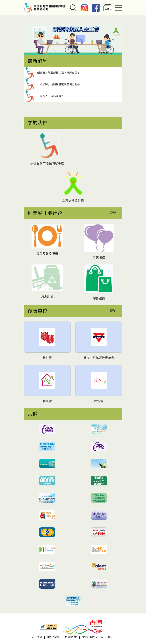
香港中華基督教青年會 (99, 358)
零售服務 (99, 298)
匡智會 (99, 401)
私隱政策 (71, 637)
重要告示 (53, 637)
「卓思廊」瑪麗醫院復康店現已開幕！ (60, 84)
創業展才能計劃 (73, 200)
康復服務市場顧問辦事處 (47, 163)
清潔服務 (47, 296)
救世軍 (47, 358)
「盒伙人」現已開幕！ (50, 96)
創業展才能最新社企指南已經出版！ (58, 73)
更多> (114, 213)
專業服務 (99, 258)
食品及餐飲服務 (47, 254)
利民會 (47, 401)
